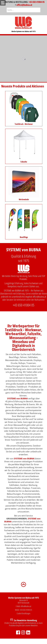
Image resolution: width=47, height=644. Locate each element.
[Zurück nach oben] (23, 584)
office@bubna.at (24, 5)
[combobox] (23, 10)
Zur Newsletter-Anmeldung (25, 620)
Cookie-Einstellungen (23, 613)
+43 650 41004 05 (37, 2)
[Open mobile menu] (3, 3)
